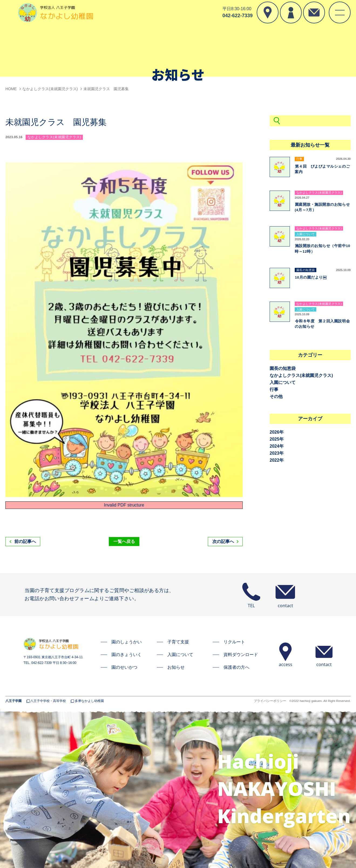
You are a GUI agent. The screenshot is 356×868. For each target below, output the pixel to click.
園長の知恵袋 (283, 368)
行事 (274, 389)
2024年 (277, 446)
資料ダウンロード (241, 655)
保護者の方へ (236, 667)
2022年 (277, 460)
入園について (283, 382)
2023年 (277, 453)
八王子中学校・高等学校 (48, 701)
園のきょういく (127, 655)
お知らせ (176, 667)
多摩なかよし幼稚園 (89, 701)
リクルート (234, 642)
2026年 (277, 432)
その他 (276, 396)
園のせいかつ (124, 667)
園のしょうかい (127, 642)
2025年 (277, 439)
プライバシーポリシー (270, 701)
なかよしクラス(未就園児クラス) (301, 375)
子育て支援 (178, 642)
